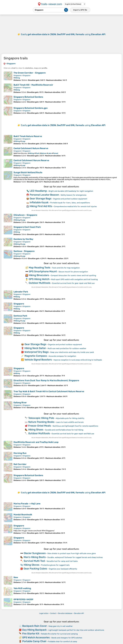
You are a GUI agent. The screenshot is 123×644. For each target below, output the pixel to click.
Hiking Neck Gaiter (35, 348)
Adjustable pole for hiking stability (70, 418)
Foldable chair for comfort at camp (63, 642)
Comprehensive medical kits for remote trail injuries (75, 206)
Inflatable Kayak (39, 202)
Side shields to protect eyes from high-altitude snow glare (72, 553)
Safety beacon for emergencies (74, 195)
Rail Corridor (20, 464)
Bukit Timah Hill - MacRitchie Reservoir (33, 85)
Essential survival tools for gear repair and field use (73, 283)
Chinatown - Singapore (25, 215)
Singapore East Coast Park (27, 227)
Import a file (80, 10)
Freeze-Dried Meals (40, 426)
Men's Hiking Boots (35, 557)
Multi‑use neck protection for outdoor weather (67, 348)
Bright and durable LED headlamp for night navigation (71, 191)
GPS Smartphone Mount (43, 271)
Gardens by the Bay (23, 239)
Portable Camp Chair (34, 641)
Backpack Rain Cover (35, 626)
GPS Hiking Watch (39, 279)
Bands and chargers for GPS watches (67, 638)
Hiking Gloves (31, 565)
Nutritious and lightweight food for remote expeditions (75, 426)
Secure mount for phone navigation (73, 272)
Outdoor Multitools (40, 283)
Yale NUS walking (22, 588)
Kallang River (20, 403)
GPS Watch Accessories (36, 637)
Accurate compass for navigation (62, 356)
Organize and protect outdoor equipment (70, 199)
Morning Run (20, 453)
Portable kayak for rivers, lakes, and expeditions (70, 203)
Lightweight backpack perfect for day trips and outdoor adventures (76, 630)
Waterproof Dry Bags (37, 352)
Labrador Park (21, 292)
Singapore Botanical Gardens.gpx (31, 108)
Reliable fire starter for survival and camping (59, 634)
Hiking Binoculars (39, 275)
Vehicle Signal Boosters (38, 360)
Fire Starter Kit (31, 634)
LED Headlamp (38, 191)
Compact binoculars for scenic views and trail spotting (73, 275)
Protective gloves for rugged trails (55, 565)
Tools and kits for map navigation (66, 268)
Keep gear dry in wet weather (61, 626)
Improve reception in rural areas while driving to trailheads (78, 360)
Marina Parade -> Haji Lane (27, 504)
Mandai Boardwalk (23, 515)
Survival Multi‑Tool (34, 561)
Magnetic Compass (36, 356)
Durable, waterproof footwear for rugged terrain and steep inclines (75, 557)
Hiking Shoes (36, 430)
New (16, 577)
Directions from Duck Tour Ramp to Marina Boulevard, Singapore (46, 380)
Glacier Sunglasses (35, 553)
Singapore (17, 75)
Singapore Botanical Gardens (28, 97)
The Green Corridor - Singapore (30, 73)
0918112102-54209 (23, 599)
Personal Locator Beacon (44, 195)
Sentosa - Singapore (24, 251)
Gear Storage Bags (41, 198)
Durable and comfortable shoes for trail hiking (64, 430)
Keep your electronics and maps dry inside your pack (72, 352)
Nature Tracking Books (41, 422)
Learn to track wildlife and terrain (70, 422)
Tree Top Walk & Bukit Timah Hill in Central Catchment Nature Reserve (49, 391)
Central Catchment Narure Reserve (31, 160)
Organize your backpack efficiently (63, 569)
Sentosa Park (20, 316)
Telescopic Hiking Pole (41, 418)
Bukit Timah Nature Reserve (28, 136)
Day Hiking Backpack (34, 630)
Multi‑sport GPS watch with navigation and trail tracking (74, 279)
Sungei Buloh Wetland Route (28, 172)
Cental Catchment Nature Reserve (31, 148)
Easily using (63, 34)
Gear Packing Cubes (35, 569)
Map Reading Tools (39, 268)
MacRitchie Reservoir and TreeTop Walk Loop (36, 442)
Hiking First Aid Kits (41, 206)
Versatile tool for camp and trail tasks (62, 561)
